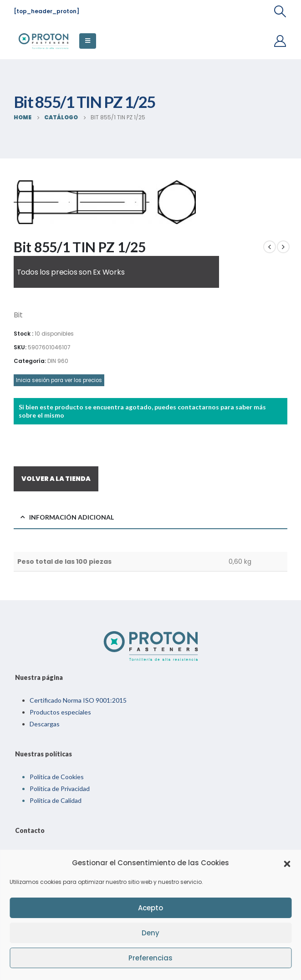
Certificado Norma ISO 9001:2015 (78, 700)
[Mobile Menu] (88, 41)
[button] (287, 863)
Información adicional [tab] (71, 517)
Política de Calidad (56, 800)
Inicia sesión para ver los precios (59, 380)
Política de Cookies (57, 777)
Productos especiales (60, 712)
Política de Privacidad (60, 789)
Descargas (45, 724)
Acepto (150, 908)
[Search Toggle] (280, 11)
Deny (150, 933)
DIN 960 (58, 361)
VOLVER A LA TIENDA (56, 479)
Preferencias (150, 958)
